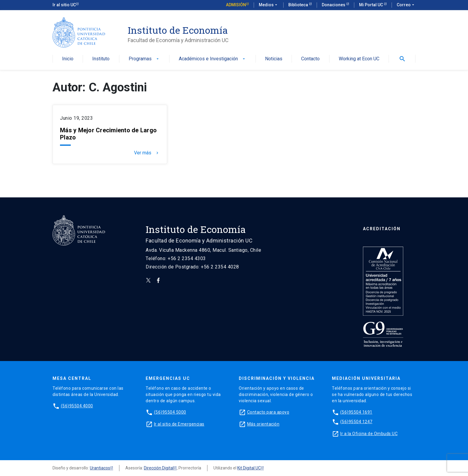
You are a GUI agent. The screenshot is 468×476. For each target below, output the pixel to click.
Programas (144, 59)
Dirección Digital (159, 468)
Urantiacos (100, 468)
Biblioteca (299, 5)
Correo (406, 5)
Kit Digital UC (249, 468)
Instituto (101, 59)
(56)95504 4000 (77, 406)
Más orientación (263, 424)
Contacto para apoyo (268, 412)
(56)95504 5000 (170, 412)
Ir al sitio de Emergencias (179, 424)
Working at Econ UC (359, 59)
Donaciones (334, 5)
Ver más (147, 153)
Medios (269, 5)
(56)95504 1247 (356, 422)
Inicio (68, 59)
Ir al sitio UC (64, 5)
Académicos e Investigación (213, 59)
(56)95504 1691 (356, 412)
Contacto (310, 59)
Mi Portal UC (371, 5)
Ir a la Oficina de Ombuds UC (369, 434)
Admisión (236, 5)
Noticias (274, 59)
